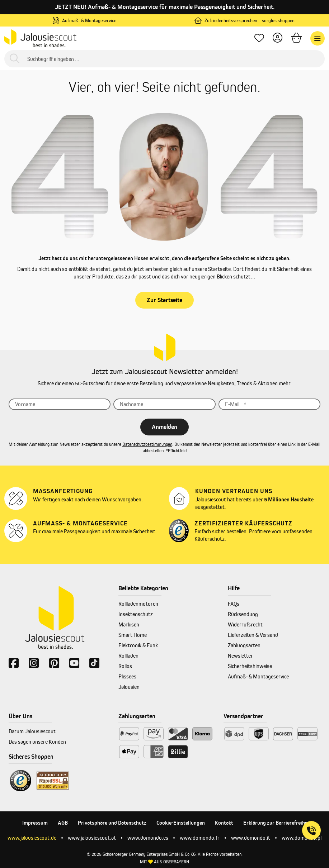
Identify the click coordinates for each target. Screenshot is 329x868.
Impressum (35, 823)
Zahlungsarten (244, 645)
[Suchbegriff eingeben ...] (164, 59)
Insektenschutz (136, 614)
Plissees (127, 676)
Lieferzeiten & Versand (253, 635)
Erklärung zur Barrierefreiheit (277, 823)
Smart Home (133, 635)
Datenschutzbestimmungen (147, 444)
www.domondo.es (148, 838)
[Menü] (318, 38)
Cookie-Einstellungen (181, 823)
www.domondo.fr (200, 838)
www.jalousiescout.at (92, 838)
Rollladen (128, 656)
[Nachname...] (164, 404)
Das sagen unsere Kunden (37, 742)
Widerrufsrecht (245, 624)
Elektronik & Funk (138, 645)
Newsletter (240, 656)
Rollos (125, 666)
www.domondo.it (251, 838)
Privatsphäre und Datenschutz (112, 823)
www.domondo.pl (302, 838)
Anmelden (164, 427)
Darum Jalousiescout (32, 731)
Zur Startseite (164, 300)
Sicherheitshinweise (250, 666)
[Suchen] (15, 59)
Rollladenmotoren (138, 604)
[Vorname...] (60, 404)
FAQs (234, 604)
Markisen (129, 624)
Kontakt (224, 823)
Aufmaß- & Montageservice (258, 676)
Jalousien (129, 687)
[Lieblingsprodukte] (259, 39)
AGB (63, 823)
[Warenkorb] (296, 39)
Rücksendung (243, 614)
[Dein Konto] (278, 39)
